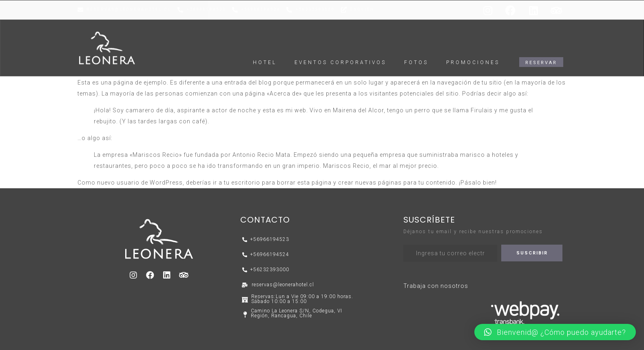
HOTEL (265, 54)
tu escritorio (242, 183)
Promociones (473, 54)
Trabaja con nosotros (436, 286)
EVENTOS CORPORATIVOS (340, 54)
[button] (541, 54)
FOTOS (416, 54)
